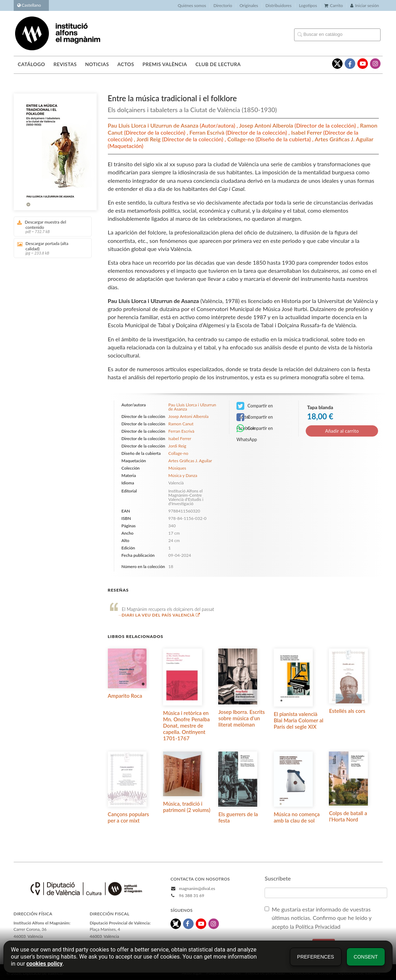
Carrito (334, 5)
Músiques (177, 468)
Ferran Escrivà (207, 132)
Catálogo (32, 64)
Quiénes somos (192, 5)
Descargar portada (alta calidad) (50, 248)
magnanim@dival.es (197, 888)
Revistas (65, 64)
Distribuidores (279, 5)
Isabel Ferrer (307, 132)
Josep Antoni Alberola (267, 125)
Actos (126, 64)
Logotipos (308, 5)
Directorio (223, 5)
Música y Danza (183, 475)
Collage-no (241, 139)
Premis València (165, 64)
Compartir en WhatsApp (255, 429)
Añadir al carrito (342, 431)
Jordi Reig (149, 139)
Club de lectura (218, 64)
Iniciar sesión (365, 5)
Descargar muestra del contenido (50, 227)
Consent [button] (366, 957)
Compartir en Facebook (255, 418)
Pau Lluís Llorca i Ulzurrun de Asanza (154, 125)
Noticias (97, 64)
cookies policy (44, 964)
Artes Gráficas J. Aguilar (344, 139)
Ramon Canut (181, 424)
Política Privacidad (319, 926)
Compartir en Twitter (255, 407)
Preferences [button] (316, 957)
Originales (249, 5)
